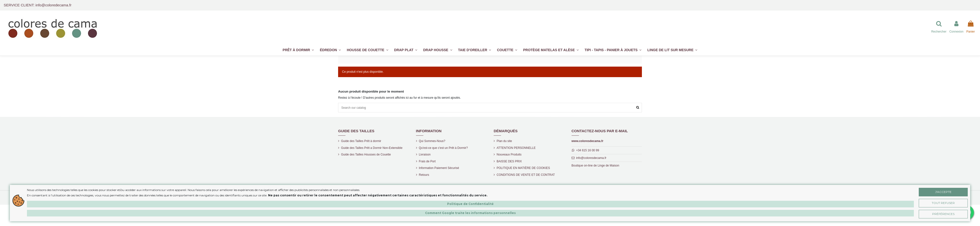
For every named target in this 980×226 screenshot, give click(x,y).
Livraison (425, 155)
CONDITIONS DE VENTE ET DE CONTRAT (526, 175)
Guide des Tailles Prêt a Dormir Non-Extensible (372, 148)
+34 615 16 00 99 (588, 150)
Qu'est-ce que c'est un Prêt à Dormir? (443, 148)
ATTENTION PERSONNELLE (516, 148)
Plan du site (504, 141)
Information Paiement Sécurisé (439, 168)
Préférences (943, 214)
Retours (424, 175)
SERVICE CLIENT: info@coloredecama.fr (38, 5)
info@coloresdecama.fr (591, 158)
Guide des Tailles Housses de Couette (366, 155)
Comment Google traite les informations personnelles (470, 213)
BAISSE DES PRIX (509, 161)
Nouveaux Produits (509, 155)
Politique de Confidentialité (470, 204)
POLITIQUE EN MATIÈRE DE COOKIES (523, 168)
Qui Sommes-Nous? (432, 141)
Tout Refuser (943, 203)
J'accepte (943, 192)
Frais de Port (427, 161)
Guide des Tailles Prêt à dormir (361, 141)
